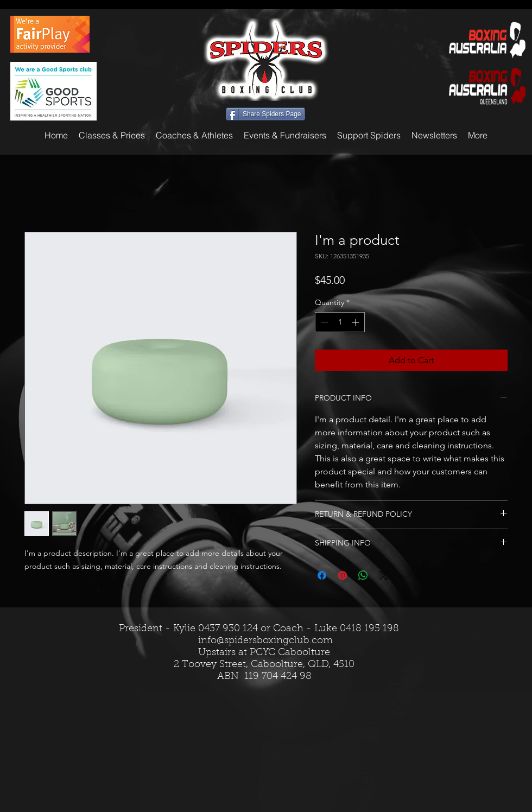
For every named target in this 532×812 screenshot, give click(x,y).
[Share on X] (384, 575)
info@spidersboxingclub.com (265, 641)
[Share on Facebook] (322, 575)
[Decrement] (323, 322)
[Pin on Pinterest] (343, 575)
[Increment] (356, 322)
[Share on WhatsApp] (363, 575)
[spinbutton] (340, 322)
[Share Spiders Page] (265, 114)
